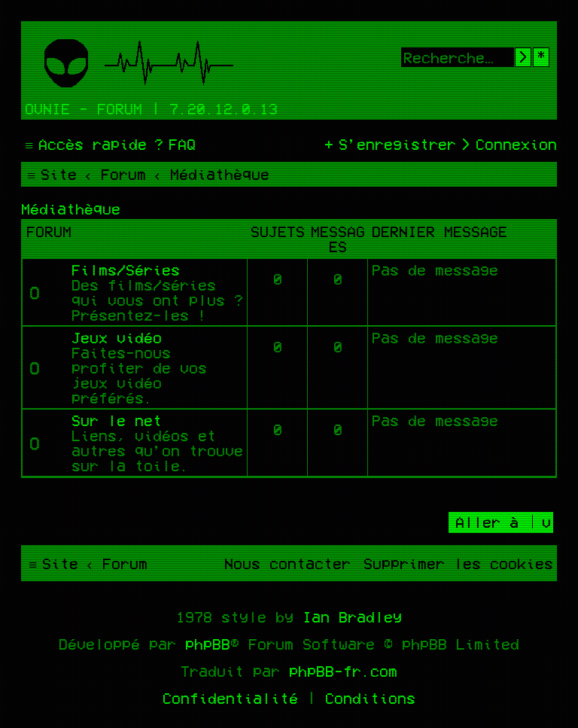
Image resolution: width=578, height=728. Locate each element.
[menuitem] (173, 144)
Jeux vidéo (117, 337)
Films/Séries (126, 270)
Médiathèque (71, 209)
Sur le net (117, 420)
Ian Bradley (352, 617)
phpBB (208, 644)
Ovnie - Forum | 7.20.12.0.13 (151, 108)
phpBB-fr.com (343, 671)
